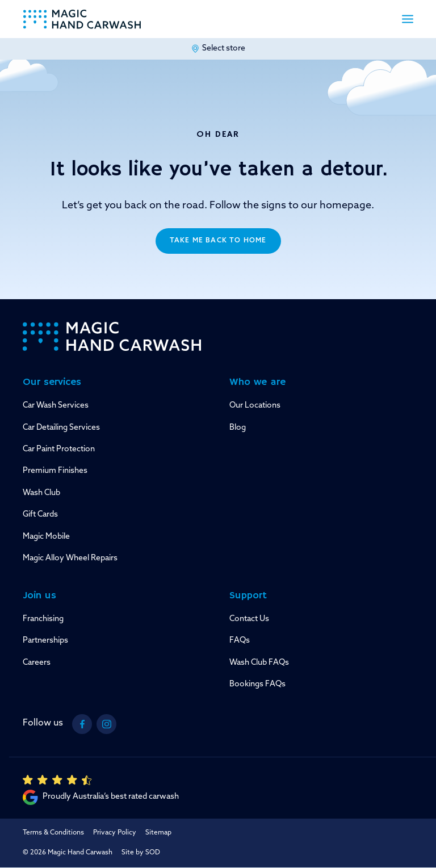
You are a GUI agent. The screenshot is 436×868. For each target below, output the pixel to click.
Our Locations (255, 406)
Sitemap (158, 833)
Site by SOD (141, 853)
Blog (238, 428)
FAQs (240, 641)
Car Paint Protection (59, 449)
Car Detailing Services (61, 428)
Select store (218, 49)
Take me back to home (218, 241)
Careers (37, 663)
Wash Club (41, 493)
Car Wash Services (56, 406)
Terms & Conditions (53, 833)
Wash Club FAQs (259, 663)
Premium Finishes (55, 471)
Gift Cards (40, 515)
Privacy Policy (115, 833)
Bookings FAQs (257, 684)
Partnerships (45, 641)
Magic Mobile (46, 537)
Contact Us (249, 619)
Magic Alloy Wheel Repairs (70, 558)
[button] (408, 19)
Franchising (43, 619)
